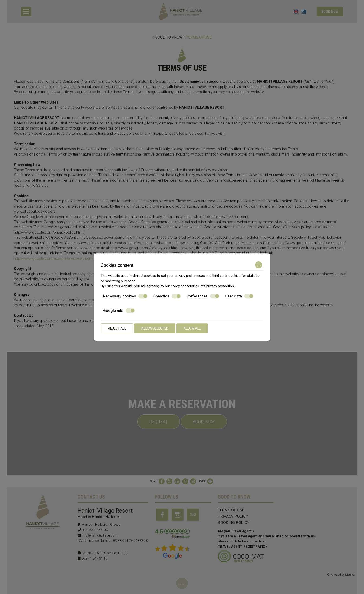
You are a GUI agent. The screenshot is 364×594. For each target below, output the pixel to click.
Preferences (203, 296)
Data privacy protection (216, 286)
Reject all (117, 328)
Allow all (192, 328)
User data (239, 296)
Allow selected (155, 328)
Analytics (167, 296)
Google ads (119, 310)
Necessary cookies (125, 296)
